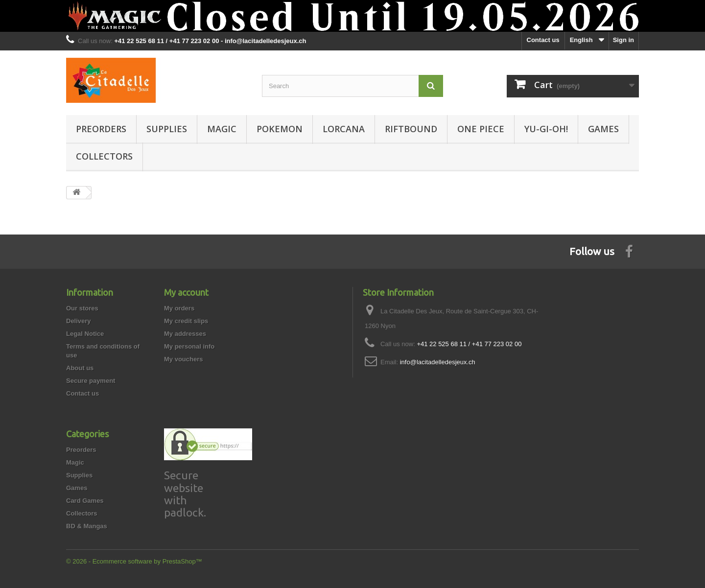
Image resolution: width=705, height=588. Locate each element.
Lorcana (344, 129)
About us (80, 368)
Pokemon (280, 129)
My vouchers (183, 359)
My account (186, 292)
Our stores (82, 308)
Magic (222, 129)
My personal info (189, 346)
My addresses (185, 334)
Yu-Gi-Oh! (546, 129)
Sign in (623, 40)
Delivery (79, 321)
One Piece (481, 129)
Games (603, 129)
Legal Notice (85, 334)
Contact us (543, 40)
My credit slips (186, 321)
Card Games (85, 501)
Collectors (104, 156)
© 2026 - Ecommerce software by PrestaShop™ (134, 561)
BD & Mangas (87, 526)
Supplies (167, 129)
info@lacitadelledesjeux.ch (438, 362)
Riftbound (411, 129)
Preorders (101, 129)
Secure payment (91, 381)
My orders (179, 308)
